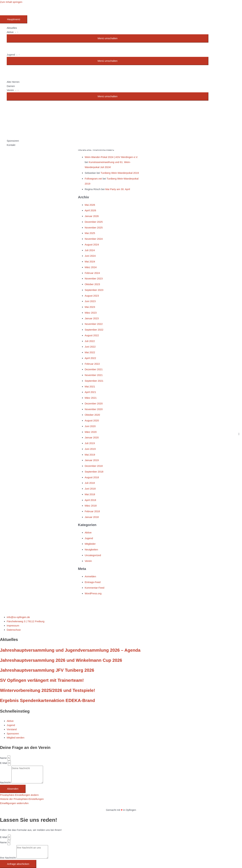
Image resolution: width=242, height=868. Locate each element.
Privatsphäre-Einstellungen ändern (19, 795)
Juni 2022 (90, 347)
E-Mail (4, 763)
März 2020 (91, 432)
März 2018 (91, 506)
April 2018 (90, 500)
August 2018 (92, 477)
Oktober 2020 (92, 415)
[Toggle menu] (108, 38)
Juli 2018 (90, 483)
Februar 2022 (92, 364)
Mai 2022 (90, 352)
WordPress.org (93, 593)
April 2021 (90, 392)
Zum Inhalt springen (11, 2)
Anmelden (90, 576)
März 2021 (91, 398)
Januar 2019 (92, 460)
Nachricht (6, 782)
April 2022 (90, 358)
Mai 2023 (90, 307)
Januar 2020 (92, 437)
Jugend (89, 538)
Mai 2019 (90, 455)
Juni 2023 (90, 301)
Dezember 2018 (94, 466)
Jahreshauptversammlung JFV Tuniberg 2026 (47, 670)
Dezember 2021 (94, 369)
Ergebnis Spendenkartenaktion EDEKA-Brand (47, 700)
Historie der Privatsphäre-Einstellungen (22, 799)
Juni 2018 (90, 489)
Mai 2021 (90, 386)
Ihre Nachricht (8, 858)
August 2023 (92, 296)
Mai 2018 (90, 494)
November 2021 (94, 375)
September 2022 (94, 330)
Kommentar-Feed (95, 588)
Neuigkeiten (91, 549)
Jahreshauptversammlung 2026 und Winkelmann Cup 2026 (61, 660)
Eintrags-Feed (93, 582)
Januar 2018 (92, 517)
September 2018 (94, 472)
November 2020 (94, 409)
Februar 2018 (92, 511)
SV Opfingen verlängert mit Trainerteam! (42, 680)
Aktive (88, 532)
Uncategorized (93, 555)
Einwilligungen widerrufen (14, 803)
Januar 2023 (92, 318)
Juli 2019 (90, 443)
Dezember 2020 (94, 403)
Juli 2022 (90, 341)
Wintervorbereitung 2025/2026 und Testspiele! (48, 690)
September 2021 (94, 381)
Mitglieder (90, 544)
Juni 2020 (90, 426)
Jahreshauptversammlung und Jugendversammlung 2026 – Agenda (70, 650)
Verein (88, 561)
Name (4, 758)
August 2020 (92, 420)
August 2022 (92, 335)
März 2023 (91, 313)
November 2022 (94, 324)
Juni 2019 (90, 449)
